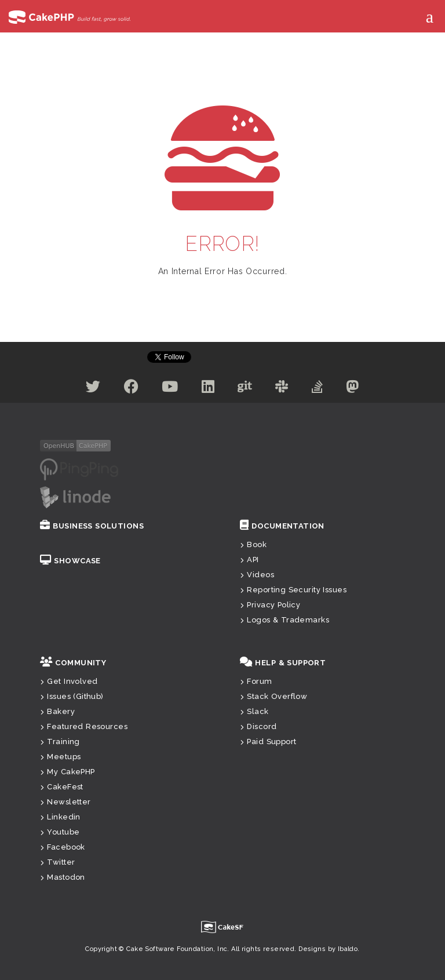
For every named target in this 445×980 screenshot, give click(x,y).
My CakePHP (68, 772)
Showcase (70, 561)
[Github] (245, 389)
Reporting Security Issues (293, 590)
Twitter (57, 862)
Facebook (63, 847)
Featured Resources (84, 726)
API (249, 560)
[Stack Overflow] (317, 389)
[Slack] (282, 389)
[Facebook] (131, 389)
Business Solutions (92, 526)
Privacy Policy (270, 605)
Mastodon (63, 877)
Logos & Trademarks (284, 620)
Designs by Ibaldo (328, 949)
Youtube (60, 832)
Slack (254, 711)
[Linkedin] (208, 389)
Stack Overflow (273, 696)
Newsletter (65, 802)
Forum (256, 681)
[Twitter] (93, 389)
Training (60, 742)
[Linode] (75, 497)
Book (253, 544)
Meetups (60, 757)
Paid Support (268, 742)
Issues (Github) (72, 696)
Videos (257, 575)
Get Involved (69, 681)
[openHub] (75, 445)
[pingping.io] (79, 469)
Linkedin (60, 817)
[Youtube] (170, 389)
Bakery (57, 711)
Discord (258, 726)
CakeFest (62, 787)
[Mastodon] (352, 389)
